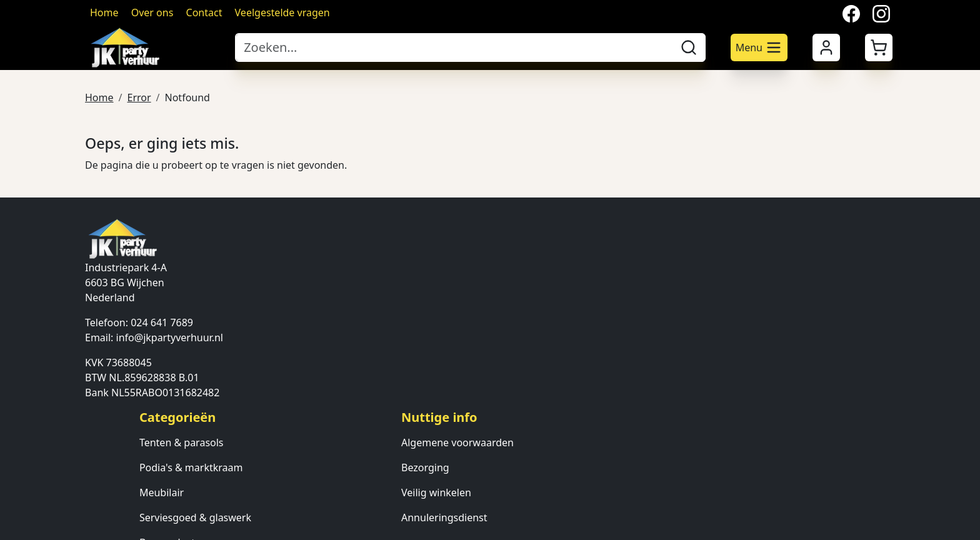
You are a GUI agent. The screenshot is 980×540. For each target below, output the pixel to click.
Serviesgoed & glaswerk (485, 324)
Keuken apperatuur (474, 374)
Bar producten (462, 349)
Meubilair (451, 299)
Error (139, 96)
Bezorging (613, 274)
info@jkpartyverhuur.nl (170, 337)
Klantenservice (784, 299)
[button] (879, 47)
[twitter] (125, 493)
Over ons (152, 12)
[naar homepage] (154, 47)
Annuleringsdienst (632, 324)
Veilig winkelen (624, 299)
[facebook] (95, 493)
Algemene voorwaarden (646, 249)
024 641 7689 (162, 322)
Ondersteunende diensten (490, 449)
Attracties (451, 399)
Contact (204, 12)
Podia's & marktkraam (481, 274)
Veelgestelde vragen (282, 12)
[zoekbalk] (454, 47)
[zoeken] (689, 47)
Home (104, 12)
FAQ (759, 324)
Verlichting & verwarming (488, 424)
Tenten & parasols (471, 249)
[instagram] (155, 493)
